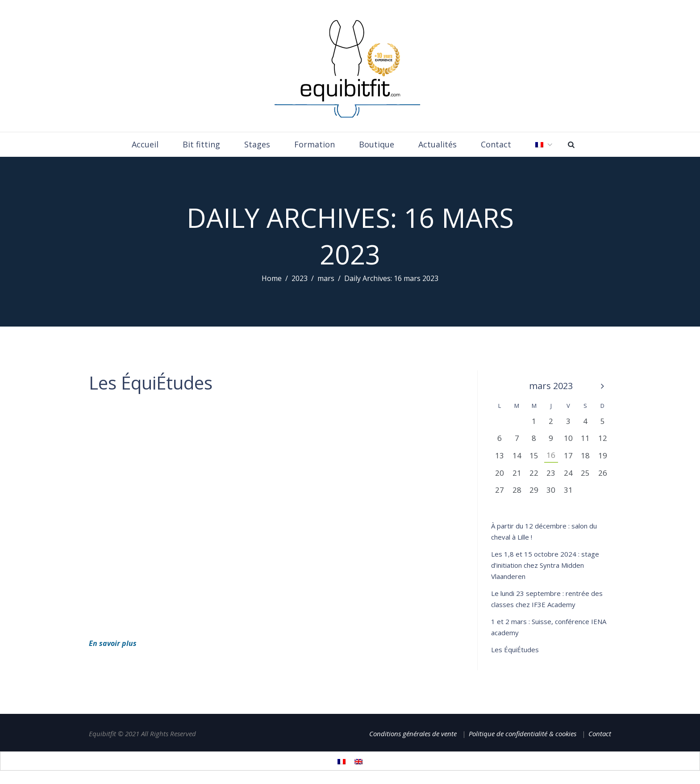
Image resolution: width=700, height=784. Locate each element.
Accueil (145, 144)
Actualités (437, 144)
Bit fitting (201, 144)
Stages (257, 144)
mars (326, 278)
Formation (315, 144)
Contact (496, 144)
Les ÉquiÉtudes (151, 383)
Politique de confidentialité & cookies (523, 734)
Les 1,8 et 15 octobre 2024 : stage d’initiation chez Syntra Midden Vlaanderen (545, 565)
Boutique (377, 144)
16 (551, 455)
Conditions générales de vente (413, 734)
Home (272, 278)
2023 (300, 278)
